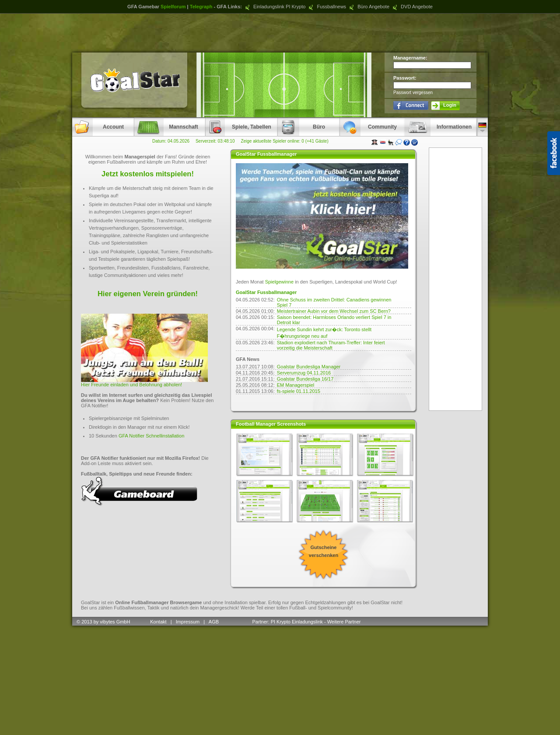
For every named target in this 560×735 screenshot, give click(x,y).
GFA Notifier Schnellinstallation (151, 436)
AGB (214, 622)
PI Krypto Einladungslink (297, 622)
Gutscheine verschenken (324, 551)
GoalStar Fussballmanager (266, 292)
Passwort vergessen (413, 93)
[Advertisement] (280, 33)
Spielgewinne (279, 282)
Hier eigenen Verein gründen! (148, 294)
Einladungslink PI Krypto (274, 7)
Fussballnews (326, 7)
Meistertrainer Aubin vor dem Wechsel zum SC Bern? (334, 311)
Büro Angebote (368, 7)
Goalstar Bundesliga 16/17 (305, 379)
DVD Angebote (412, 7)
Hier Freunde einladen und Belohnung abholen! (131, 385)
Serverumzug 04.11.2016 (304, 373)
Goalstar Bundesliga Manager (309, 367)
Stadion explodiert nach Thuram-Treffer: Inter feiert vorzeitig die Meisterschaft (331, 345)
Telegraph (201, 7)
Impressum (188, 622)
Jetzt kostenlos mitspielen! (148, 174)
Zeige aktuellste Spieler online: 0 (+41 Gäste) (284, 141)
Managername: (410, 58)
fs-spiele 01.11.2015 (299, 391)
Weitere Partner (344, 622)
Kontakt (158, 622)
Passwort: (405, 78)
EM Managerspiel (296, 385)
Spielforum (173, 7)
